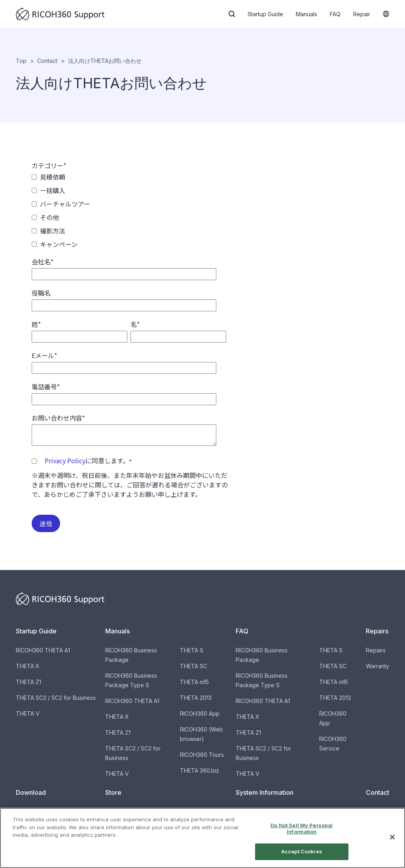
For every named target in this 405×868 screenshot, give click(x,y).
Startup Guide (265, 14)
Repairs (376, 650)
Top (21, 61)
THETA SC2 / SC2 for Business (56, 698)
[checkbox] (129, 210)
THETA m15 (194, 682)
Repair (362, 14)
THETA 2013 (196, 698)
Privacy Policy (65, 461)
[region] (202, 838)
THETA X (28, 666)
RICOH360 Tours (202, 755)
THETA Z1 (28, 682)
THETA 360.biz (200, 770)
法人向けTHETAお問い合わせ (105, 61)
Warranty (378, 666)
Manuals (307, 14)
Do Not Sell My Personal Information (302, 828)
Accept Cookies (302, 851)
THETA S (192, 650)
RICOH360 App (200, 714)
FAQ (335, 14)
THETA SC (194, 666)
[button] (232, 14)
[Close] (392, 837)
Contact (47, 61)
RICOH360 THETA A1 (43, 650)
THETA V (28, 714)
